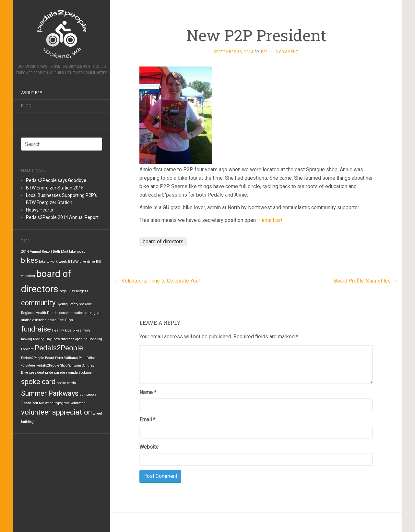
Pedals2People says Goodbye (56, 180)
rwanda (72, 373)
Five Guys (65, 320)
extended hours (44, 320)
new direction (64, 339)
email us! (272, 220)
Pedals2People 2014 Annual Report (62, 217)
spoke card (38, 382)
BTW (71, 291)
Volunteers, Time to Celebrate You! (158, 281)
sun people (88, 395)
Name (148, 392)
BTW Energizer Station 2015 (55, 188)
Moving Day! (43, 339)
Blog (26, 106)
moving (27, 339)
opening (81, 339)
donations (78, 313)
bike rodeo (77, 252)
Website (149, 447)
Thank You (30, 403)
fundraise (36, 329)
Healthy (58, 330)
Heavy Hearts (40, 210)
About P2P (31, 93)
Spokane (85, 373)
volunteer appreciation (56, 412)
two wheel (47, 403)
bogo (63, 291)
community (38, 303)
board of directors (163, 242)
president (37, 373)
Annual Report (41, 252)
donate (65, 313)
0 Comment (287, 52)
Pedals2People (59, 348)
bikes (30, 260)
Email (147, 420)
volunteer (78, 403)
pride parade (55, 373)
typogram (63, 403)
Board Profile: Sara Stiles (366, 281)
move (86, 330)
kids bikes (73, 330)
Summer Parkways (50, 393)
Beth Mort (60, 252)
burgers (82, 291)
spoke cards (66, 383)
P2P (264, 52)
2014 (25, 252)
